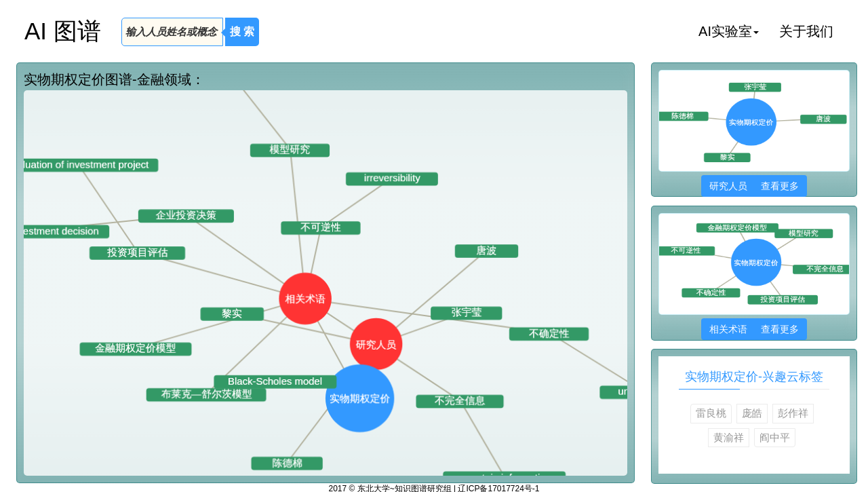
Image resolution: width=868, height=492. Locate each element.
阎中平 (775, 437)
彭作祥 (793, 413)
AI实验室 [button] (729, 31)
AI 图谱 (63, 31)
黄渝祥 (729, 437)
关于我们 (806, 31)
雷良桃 (711, 413)
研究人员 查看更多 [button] (754, 186)
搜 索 (242, 32)
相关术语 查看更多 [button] (754, 329)
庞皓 (752, 413)
